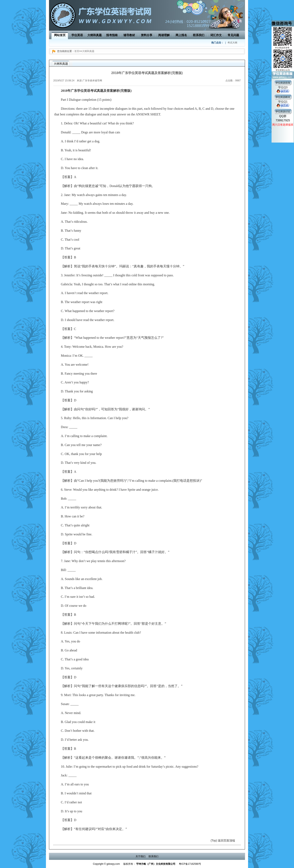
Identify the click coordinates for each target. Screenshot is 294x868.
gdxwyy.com (113, 864)
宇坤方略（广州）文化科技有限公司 (156, 864)
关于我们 (140, 856)
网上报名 (181, 35)
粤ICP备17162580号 (190, 864)
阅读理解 (164, 35)
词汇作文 (216, 35)
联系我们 (199, 35)
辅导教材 (129, 35)
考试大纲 (232, 43)
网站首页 (60, 35)
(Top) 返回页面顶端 (223, 840)
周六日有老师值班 (283, 125)
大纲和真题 (95, 35)
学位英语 (77, 35)
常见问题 (233, 35)
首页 (77, 51)
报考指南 (112, 35)
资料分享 (147, 35)
